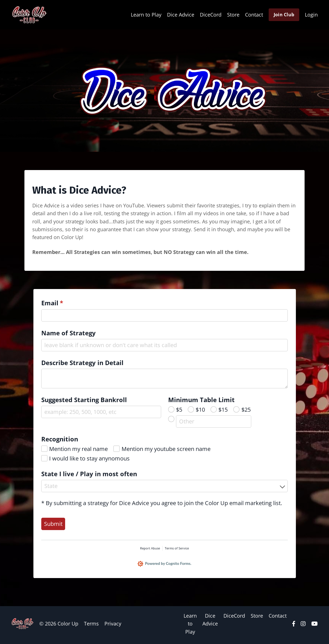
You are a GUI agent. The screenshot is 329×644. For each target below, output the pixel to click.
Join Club (284, 15)
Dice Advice (181, 15)
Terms (91, 626)
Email (66, 305)
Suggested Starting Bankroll (85, 401)
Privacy (113, 626)
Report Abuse (150, 550)
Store (233, 15)
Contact (254, 15)
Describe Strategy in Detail (83, 364)
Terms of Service (177, 550)
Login (311, 15)
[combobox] (165, 488)
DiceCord (211, 15)
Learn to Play (146, 15)
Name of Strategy (69, 334)
